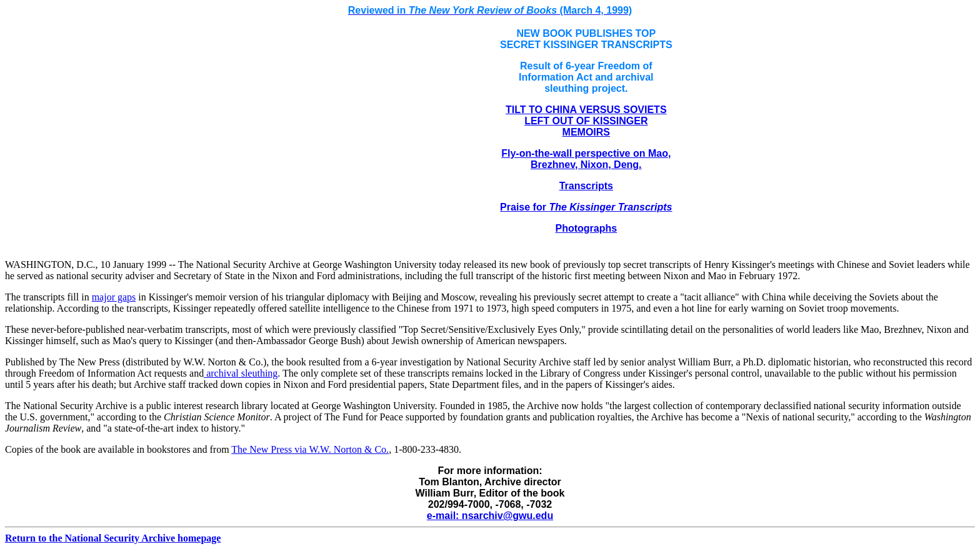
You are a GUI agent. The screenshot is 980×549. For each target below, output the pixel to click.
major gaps (114, 297)
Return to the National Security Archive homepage (113, 538)
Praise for (586, 207)
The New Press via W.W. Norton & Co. (310, 449)
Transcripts (586, 186)
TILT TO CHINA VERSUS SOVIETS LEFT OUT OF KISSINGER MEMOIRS (586, 121)
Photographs (586, 228)
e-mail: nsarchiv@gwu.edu (490, 516)
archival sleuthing (241, 373)
